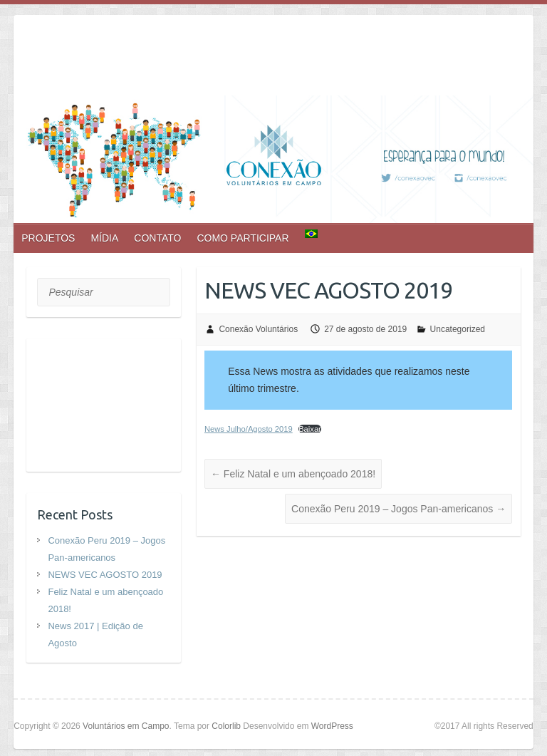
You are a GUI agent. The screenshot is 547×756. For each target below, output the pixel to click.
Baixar (310, 429)
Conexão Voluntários (258, 329)
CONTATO (157, 238)
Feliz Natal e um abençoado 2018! (293, 474)
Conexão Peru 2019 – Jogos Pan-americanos (398, 509)
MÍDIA (104, 238)
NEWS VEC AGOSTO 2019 (105, 575)
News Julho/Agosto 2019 (249, 429)
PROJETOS (48, 238)
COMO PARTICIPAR (243, 238)
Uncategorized (458, 329)
